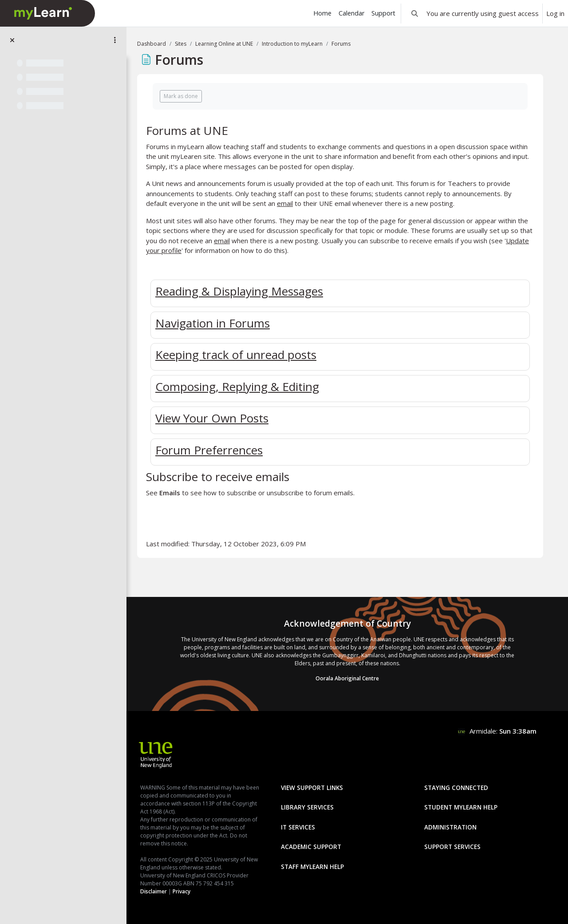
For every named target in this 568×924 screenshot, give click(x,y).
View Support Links (312, 788)
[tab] (340, 292)
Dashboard (152, 44)
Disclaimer (154, 891)
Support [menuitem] (383, 13)
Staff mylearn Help (312, 867)
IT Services (298, 827)
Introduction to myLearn (292, 44)
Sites (181, 44)
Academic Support (311, 847)
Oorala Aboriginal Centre (347, 678)
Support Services (452, 847)
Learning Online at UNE (224, 44)
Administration (450, 827)
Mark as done (181, 96)
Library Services (307, 807)
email (285, 203)
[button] (415, 13)
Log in (555, 13)
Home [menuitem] (322, 13)
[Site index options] (115, 40)
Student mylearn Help (461, 807)
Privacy (181, 891)
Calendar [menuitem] (351, 13)
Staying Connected (456, 788)
